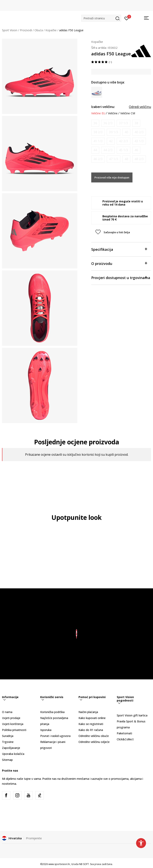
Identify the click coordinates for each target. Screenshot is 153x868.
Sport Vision (10, 30)
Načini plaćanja (88, 712)
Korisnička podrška (52, 712)
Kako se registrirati (91, 724)
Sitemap (7, 760)
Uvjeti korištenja (13, 724)
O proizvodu (119, 263)
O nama (7, 712)
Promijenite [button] (34, 838)
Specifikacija (119, 249)
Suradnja (8, 736)
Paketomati (124, 733)
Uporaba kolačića (13, 754)
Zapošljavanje (11, 748)
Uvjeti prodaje (11, 718)
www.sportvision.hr (59, 864)
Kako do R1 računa (91, 730)
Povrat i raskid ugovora (55, 736)
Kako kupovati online (92, 718)
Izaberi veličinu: (103, 107)
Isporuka (46, 730)
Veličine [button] (113, 113)
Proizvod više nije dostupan (112, 177)
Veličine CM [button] (128, 113)
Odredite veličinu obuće (94, 736)
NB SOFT (84, 864)
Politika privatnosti (14, 730)
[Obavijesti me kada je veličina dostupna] (95, 123)
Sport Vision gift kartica (132, 715)
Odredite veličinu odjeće (94, 742)
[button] (101, 18)
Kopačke (51, 30)
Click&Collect (125, 739)
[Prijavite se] (127, 18)
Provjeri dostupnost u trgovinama (121, 277)
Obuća (39, 30)
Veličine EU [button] (98, 113)
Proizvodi (26, 30)
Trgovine (8, 742)
